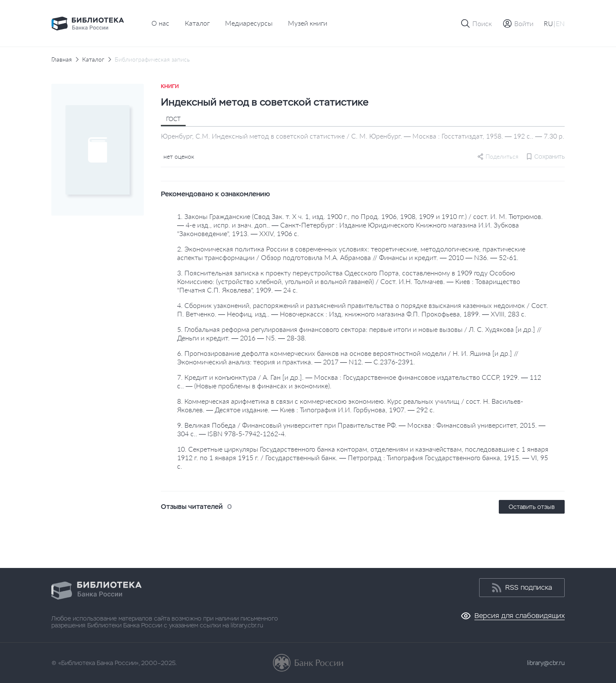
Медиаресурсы (249, 23)
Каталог (197, 23)
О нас (160, 23)
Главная (62, 59)
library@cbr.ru (546, 663)
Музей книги (308, 23)
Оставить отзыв (532, 507)
